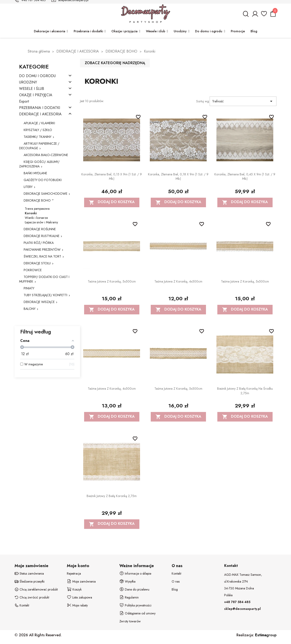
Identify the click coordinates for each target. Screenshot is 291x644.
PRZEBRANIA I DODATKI (40, 108)
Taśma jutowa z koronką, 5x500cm (112, 281)
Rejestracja (74, 573)
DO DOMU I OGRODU (37, 76)
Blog (175, 589)
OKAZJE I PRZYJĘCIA (36, 95)
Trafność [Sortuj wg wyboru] (243, 101)
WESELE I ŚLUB (32, 89)
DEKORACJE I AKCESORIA (40, 114)
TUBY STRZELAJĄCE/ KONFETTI (45, 295)
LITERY (28, 187)
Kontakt (176, 573)
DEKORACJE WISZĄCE (39, 302)
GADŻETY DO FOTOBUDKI (43, 180)
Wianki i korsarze (36, 218)
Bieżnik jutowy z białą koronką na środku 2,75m (245, 391)
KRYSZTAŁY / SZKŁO (38, 130)
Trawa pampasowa (37, 209)
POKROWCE (33, 270)
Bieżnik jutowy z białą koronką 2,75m (112, 496)
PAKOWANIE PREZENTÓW (42, 250)
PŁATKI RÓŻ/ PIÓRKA (39, 243)
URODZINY (28, 82)
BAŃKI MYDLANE (35, 173)
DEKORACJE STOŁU (37, 263)
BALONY (30, 309)
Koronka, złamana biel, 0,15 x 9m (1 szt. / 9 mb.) (112, 177)
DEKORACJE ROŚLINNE (40, 229)
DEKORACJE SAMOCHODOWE (45, 194)
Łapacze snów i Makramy (41, 222)
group (266, 635)
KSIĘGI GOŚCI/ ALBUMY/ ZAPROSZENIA (39, 164)
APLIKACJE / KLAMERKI (39, 123)
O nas (176, 581)
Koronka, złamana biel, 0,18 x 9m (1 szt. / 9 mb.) (178, 177)
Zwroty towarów (130, 621)
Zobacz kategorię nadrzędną (115, 63)
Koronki (31, 213)
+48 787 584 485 (237, 602)
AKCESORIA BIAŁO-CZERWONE (46, 155)
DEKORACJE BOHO (37, 200)
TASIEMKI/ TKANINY (38, 137)
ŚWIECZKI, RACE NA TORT (42, 256)
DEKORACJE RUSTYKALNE (41, 236)
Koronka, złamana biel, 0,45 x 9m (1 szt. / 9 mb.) (245, 177)
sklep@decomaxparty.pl (242, 609)
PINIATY (29, 288)
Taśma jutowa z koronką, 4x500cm (178, 281)
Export (24, 102)
